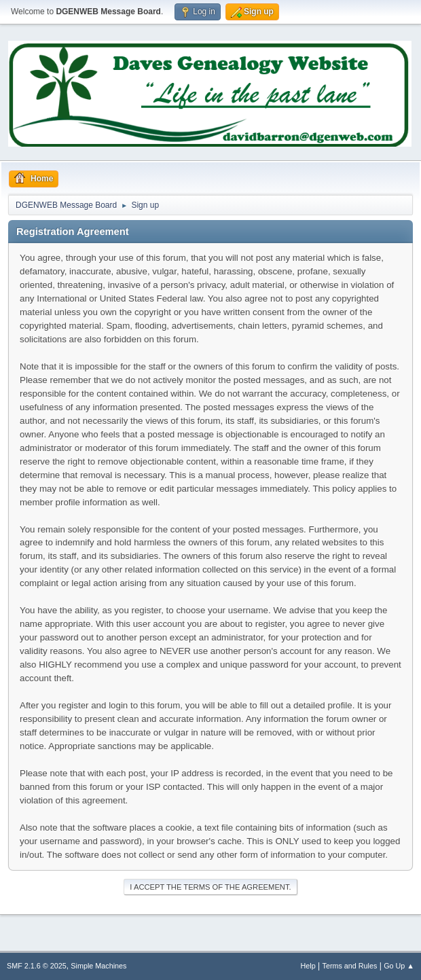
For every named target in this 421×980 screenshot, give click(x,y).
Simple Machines (98, 966)
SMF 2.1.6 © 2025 (37, 966)
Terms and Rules (350, 966)
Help (308, 966)
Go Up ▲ (399, 966)
